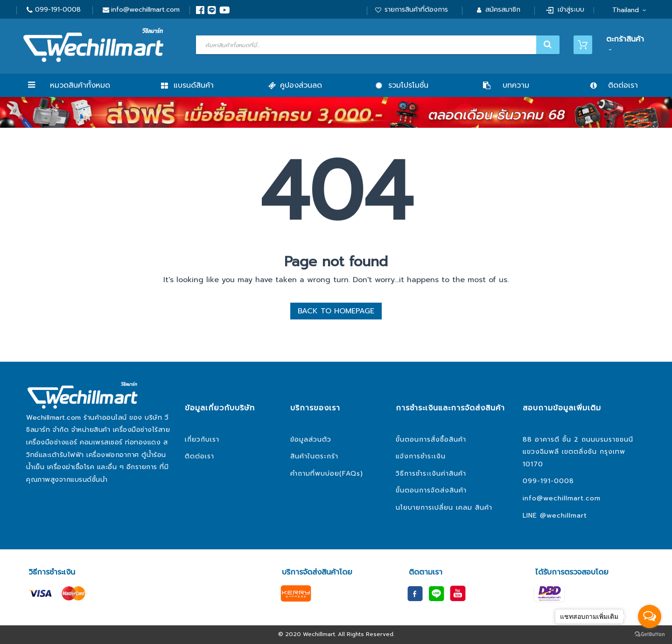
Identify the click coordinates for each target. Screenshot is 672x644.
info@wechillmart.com (145, 10)
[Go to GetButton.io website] (650, 634)
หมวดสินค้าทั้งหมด (80, 85)
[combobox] (377, 45)
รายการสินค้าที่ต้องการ (416, 10)
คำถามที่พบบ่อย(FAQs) (327, 474)
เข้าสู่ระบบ (571, 10)
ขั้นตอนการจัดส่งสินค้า (431, 490)
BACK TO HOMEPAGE (336, 311)
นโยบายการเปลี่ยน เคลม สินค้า (444, 508)
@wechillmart (563, 516)
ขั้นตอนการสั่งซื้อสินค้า (431, 440)
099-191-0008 (58, 10)
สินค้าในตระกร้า (314, 456)
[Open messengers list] (650, 616)
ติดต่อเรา (199, 456)
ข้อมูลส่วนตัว (311, 440)
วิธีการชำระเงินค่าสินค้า (431, 474)
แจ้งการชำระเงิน (421, 456)
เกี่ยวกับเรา (202, 440)
